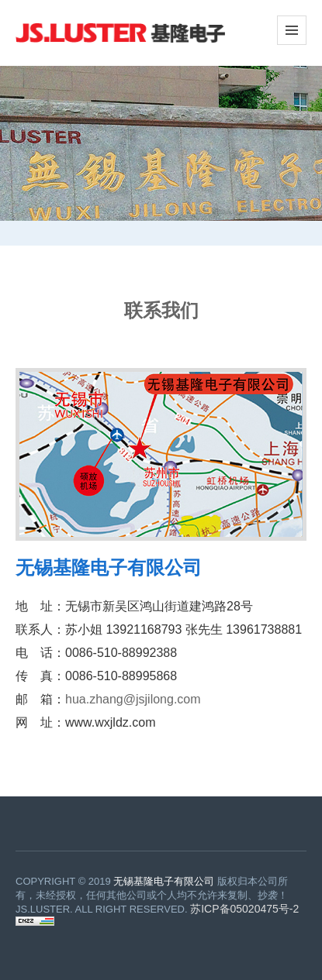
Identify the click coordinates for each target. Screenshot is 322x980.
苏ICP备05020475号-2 (244, 909)
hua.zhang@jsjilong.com (133, 699)
